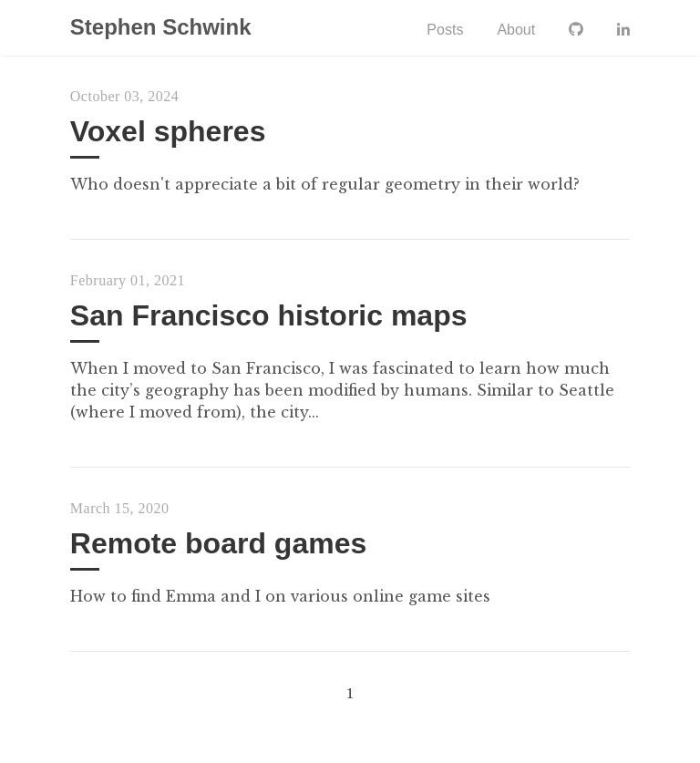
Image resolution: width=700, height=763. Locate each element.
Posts (445, 30)
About (516, 30)
